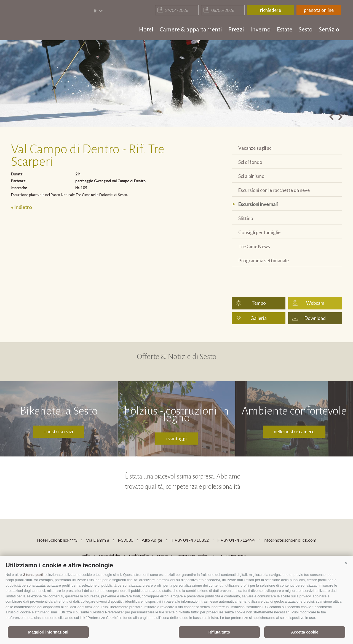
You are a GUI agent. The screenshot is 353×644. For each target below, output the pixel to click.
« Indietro (21, 207)
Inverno (260, 30)
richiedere (271, 10)
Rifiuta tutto (219, 632)
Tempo (259, 303)
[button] (346, 563)
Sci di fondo (250, 162)
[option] (176, 83)
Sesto (306, 30)
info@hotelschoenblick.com (290, 540)
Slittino (246, 218)
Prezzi (236, 30)
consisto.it (264, 555)
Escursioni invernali (258, 204)
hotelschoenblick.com (43, 21)
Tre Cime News (254, 246)
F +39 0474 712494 (236, 540)
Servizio (329, 30)
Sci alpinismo (251, 176)
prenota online (319, 10)
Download (315, 318)
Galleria (259, 318)
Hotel (146, 30)
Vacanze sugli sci (255, 148)
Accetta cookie (305, 632)
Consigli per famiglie (259, 232)
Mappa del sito (109, 556)
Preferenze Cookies (193, 556)
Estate (285, 30)
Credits (85, 556)
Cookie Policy (139, 556)
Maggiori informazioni (48, 632)
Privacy (163, 556)
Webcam (315, 303)
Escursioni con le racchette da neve (274, 190)
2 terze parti (33, 575)
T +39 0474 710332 (190, 540)
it (99, 11)
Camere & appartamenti (191, 30)
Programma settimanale (264, 260)
